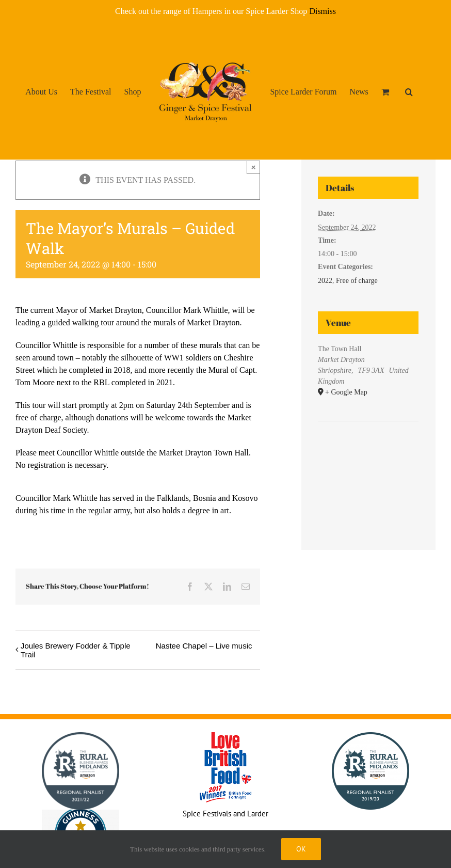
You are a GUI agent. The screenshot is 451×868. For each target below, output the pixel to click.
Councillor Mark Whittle (187, 310)
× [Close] (254, 167)
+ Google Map (346, 392)
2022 (325, 281)
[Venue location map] (368, 453)
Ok (301, 849)
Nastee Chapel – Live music (204, 646)
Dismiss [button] (323, 11)
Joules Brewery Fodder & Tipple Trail (76, 650)
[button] (409, 91)
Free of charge (357, 281)
